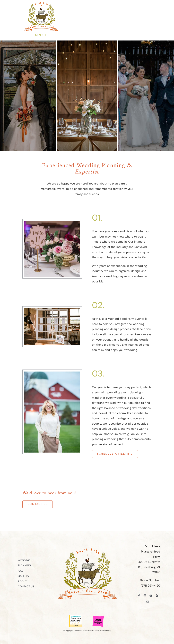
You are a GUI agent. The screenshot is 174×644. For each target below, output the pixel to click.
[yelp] (157, 596)
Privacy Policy (105, 631)
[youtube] (151, 596)
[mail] (148, 602)
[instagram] (145, 596)
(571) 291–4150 (150, 586)
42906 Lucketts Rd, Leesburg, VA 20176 (149, 567)
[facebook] (139, 596)
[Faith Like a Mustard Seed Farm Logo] (41, 3)
